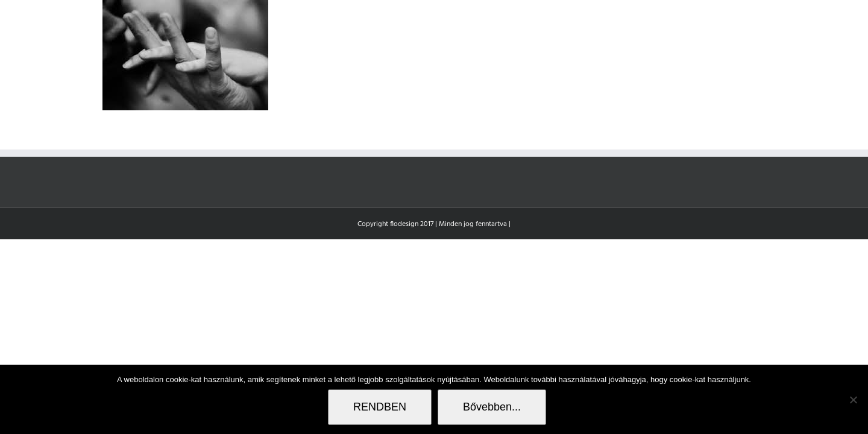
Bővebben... (492, 407)
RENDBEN (380, 407)
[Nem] (853, 400)
